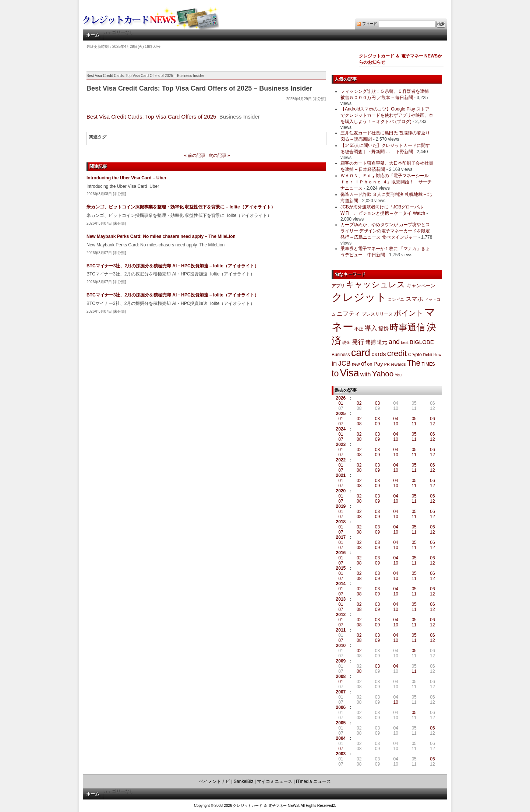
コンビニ (396, 299)
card (361, 353)
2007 (341, 692)
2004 (341, 738)
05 (414, 419)
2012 (341, 615)
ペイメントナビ (215, 781)
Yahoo (383, 374)
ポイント (409, 313)
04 (396, 419)
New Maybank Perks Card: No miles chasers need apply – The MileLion (161, 236)
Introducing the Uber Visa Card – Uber (126, 178)
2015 (341, 568)
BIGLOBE (422, 342)
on (370, 364)
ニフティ (349, 313)
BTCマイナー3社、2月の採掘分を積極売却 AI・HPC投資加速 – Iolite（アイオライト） (173, 266)
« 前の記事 (195, 155)
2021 (341, 475)
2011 (341, 630)
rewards (398, 364)
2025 (341, 414)
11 (414, 424)
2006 (341, 707)
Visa (350, 373)
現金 (346, 342)
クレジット (359, 297)
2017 (341, 537)
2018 (341, 522)
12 (432, 424)
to (335, 373)
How (437, 355)
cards (379, 354)
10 (396, 424)
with (366, 374)
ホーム (93, 35)
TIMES (428, 364)
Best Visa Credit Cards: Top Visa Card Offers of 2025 (151, 117)
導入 (371, 328)
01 (341, 403)
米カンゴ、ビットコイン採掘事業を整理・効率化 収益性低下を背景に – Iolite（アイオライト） (181, 207)
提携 (384, 328)
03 (377, 403)
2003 (341, 754)
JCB (344, 363)
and (394, 342)
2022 (341, 460)
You (398, 375)
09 (377, 424)
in (334, 363)
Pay (378, 364)
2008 (341, 676)
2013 (341, 599)
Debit (428, 355)
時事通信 (407, 327)
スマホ (414, 299)
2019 (341, 506)
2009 (341, 661)
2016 (341, 553)
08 (359, 424)
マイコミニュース (275, 781)
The (414, 363)
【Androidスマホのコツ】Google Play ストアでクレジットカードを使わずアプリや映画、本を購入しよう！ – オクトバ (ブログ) (387, 115)
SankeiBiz (243, 781)
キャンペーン (421, 286)
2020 (341, 491)
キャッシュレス (376, 284)
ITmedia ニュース (313, 781)
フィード (370, 24)
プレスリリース (377, 314)
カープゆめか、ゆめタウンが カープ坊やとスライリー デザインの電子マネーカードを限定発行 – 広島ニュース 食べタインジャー (385, 231)
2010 (341, 646)
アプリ (338, 286)
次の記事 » (219, 155)
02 (359, 403)
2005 (341, 723)
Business (341, 355)
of (363, 364)
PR (387, 364)
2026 (341, 398)
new (356, 364)
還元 (382, 342)
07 (341, 424)
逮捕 (371, 342)
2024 (341, 429)
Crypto (415, 354)
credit (397, 353)
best (405, 342)
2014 (341, 584)
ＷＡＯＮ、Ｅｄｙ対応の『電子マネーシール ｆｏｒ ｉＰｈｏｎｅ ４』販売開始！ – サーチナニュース (386, 182)
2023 (341, 444)
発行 (358, 342)
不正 (359, 329)
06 (432, 419)
